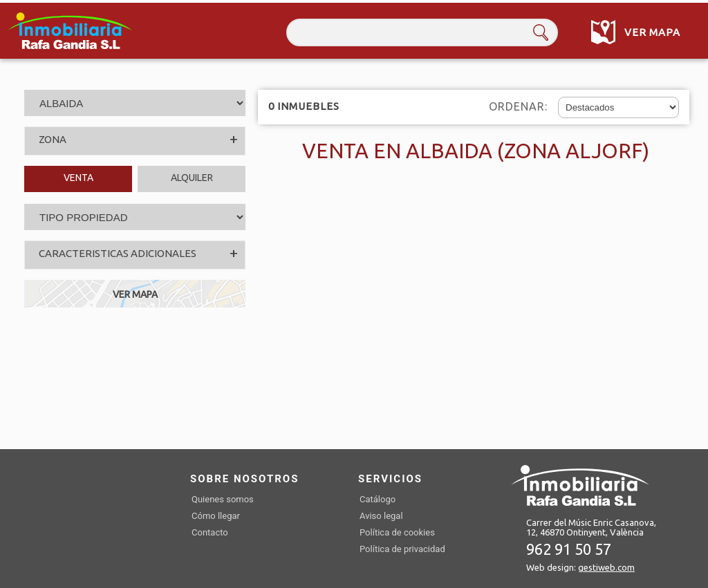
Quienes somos (223, 499)
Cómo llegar (216, 516)
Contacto (210, 532)
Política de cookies (397, 532)
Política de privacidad (402, 549)
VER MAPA (135, 294)
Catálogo (378, 499)
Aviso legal (381, 516)
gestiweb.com (606, 567)
